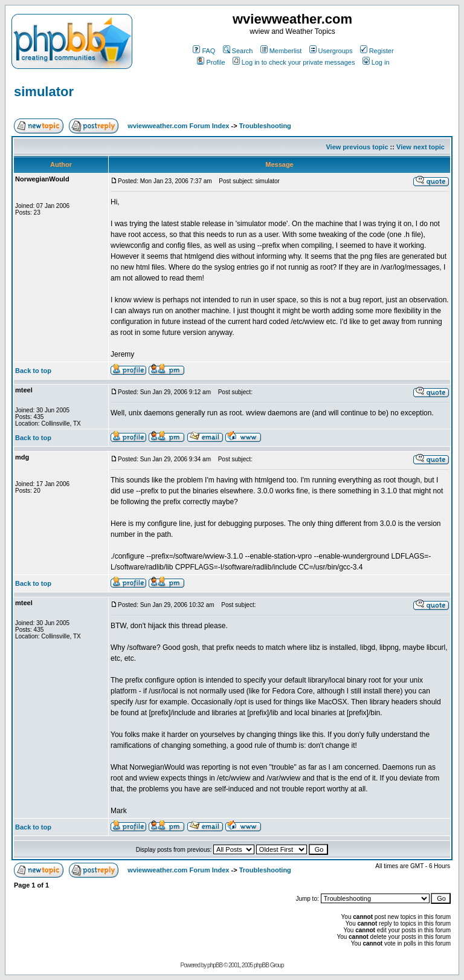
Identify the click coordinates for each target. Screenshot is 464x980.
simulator (44, 92)
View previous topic (357, 147)
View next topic (420, 147)
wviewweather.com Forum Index (178, 126)
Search (238, 51)
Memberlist (281, 51)
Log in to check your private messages (294, 62)
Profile (211, 62)
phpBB (215, 965)
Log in (376, 62)
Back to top (33, 371)
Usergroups (331, 51)
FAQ (204, 51)
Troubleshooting (265, 126)
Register (377, 51)
